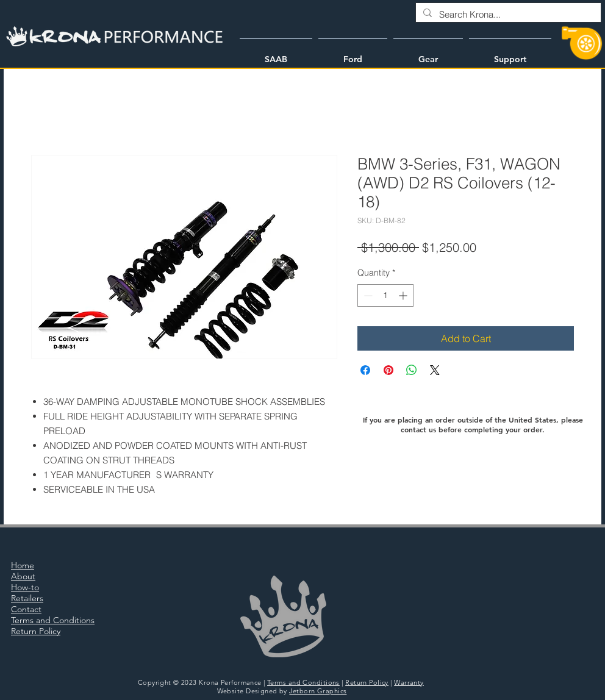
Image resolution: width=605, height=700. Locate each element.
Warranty (409, 682)
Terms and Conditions (303, 682)
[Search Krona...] (507, 14)
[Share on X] (435, 370)
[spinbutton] (385, 295)
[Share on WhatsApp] (412, 370)
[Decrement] (367, 295)
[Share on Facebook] (365, 370)
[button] (276, 54)
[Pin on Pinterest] (388, 370)
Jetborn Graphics (318, 691)
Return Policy (367, 682)
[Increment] (404, 295)
